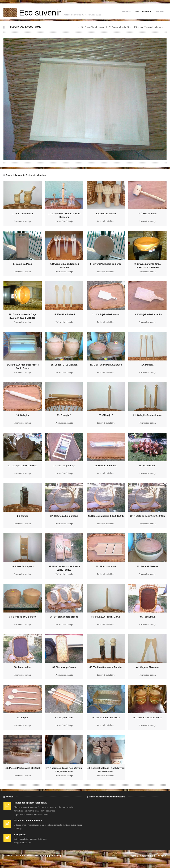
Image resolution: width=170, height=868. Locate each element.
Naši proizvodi (143, 11)
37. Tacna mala (147, 617)
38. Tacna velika (23, 667)
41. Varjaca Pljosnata (148, 667)
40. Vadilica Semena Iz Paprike (106, 667)
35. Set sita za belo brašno (64, 617)
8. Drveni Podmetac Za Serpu (106, 264)
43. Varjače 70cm (64, 718)
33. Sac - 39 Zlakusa (148, 566)
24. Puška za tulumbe (106, 466)
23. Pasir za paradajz (64, 466)
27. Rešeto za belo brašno (64, 516)
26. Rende (22, 516)
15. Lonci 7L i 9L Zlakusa (64, 365)
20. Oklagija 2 (106, 415)
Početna (126, 11)
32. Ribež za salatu (106, 566)
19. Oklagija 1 (64, 415)
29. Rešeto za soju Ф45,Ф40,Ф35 (147, 516)
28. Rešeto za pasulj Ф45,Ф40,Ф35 (106, 516)
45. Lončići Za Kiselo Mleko (147, 718)
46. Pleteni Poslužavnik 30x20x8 (22, 768)
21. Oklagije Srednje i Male (147, 415)
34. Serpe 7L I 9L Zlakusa (23, 617)
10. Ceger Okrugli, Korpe (93, 27)
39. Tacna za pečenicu (64, 667)
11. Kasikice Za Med (64, 314)
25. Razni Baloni (147, 466)
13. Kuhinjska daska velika (147, 314)
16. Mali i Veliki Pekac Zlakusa (106, 365)
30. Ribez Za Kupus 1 (23, 566)
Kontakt (160, 11)
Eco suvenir (33, 13)
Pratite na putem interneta (28, 820)
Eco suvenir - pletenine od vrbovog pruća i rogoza (38, 855)
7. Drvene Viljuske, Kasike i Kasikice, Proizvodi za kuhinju (136, 27)
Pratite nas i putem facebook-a (30, 803)
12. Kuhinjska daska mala (106, 314)
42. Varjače (22, 718)
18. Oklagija (23, 415)
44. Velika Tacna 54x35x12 (106, 718)
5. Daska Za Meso (23, 264)
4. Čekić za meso (147, 214)
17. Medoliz (147, 365)
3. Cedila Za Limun (106, 214)
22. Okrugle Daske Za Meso (23, 466)
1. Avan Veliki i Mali (23, 214)
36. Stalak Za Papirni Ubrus (106, 617)
